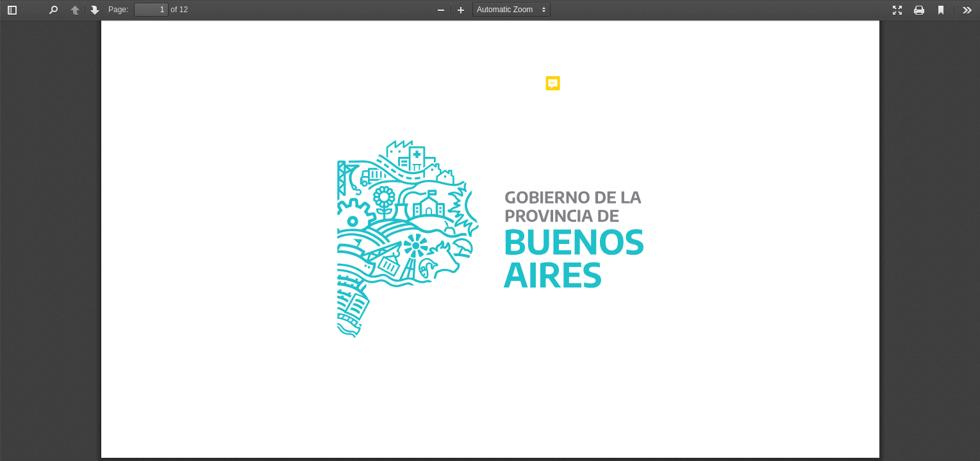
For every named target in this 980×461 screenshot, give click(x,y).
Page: (118, 10)
